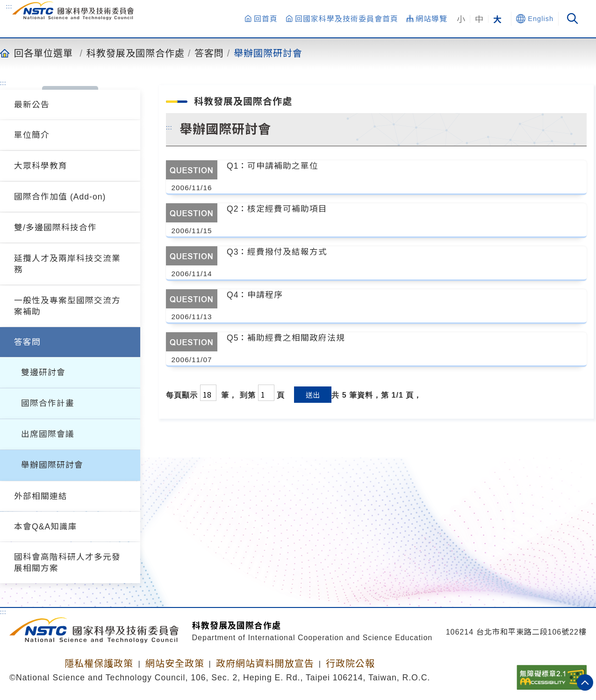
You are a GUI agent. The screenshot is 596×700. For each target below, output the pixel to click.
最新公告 (32, 105)
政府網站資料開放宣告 (265, 664)
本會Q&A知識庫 (46, 527)
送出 (313, 395)
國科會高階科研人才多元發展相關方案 (67, 563)
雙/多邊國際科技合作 (55, 228)
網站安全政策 (175, 664)
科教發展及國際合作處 (136, 53)
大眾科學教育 (41, 166)
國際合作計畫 (48, 403)
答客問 (209, 53)
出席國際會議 (48, 434)
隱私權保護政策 (99, 664)
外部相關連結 (41, 496)
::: (9, 6)
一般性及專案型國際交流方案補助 (67, 306)
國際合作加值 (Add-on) (60, 197)
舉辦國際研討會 (268, 53)
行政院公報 (350, 664)
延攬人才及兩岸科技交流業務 (67, 264)
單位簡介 (32, 135)
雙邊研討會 (43, 372)
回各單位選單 (43, 53)
